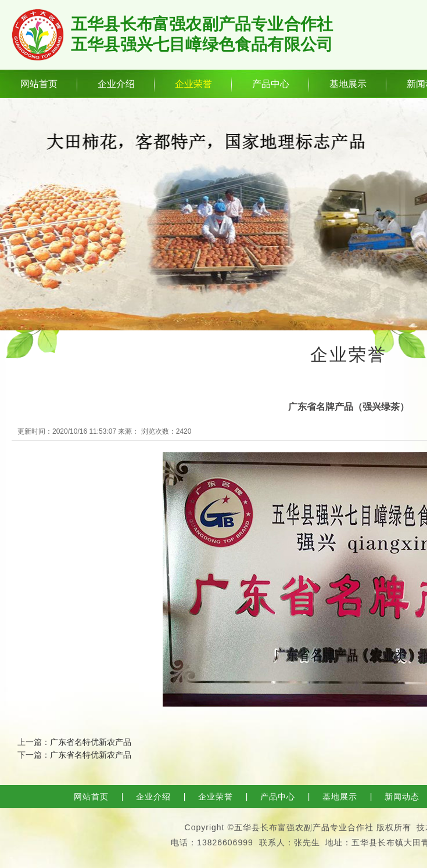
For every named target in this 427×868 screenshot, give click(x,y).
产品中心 (271, 84)
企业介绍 (116, 84)
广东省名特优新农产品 (91, 742)
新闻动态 (402, 797)
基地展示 (348, 84)
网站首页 (39, 84)
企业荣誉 (193, 84)
